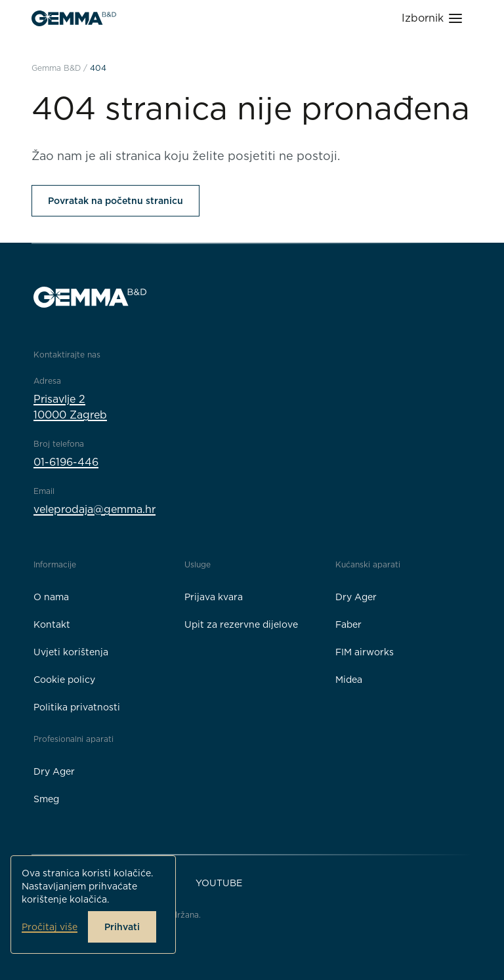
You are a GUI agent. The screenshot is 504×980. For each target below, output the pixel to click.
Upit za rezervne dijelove (241, 624)
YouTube (219, 883)
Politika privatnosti (77, 707)
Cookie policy (64, 680)
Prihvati (122, 927)
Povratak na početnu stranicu (115, 201)
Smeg (46, 799)
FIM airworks (365, 652)
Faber (348, 624)
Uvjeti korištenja (71, 652)
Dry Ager (356, 597)
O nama (51, 597)
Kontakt (52, 624)
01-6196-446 (66, 462)
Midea (349, 680)
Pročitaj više (50, 927)
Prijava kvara (214, 597)
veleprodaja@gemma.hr (94, 509)
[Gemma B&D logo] (74, 18)
